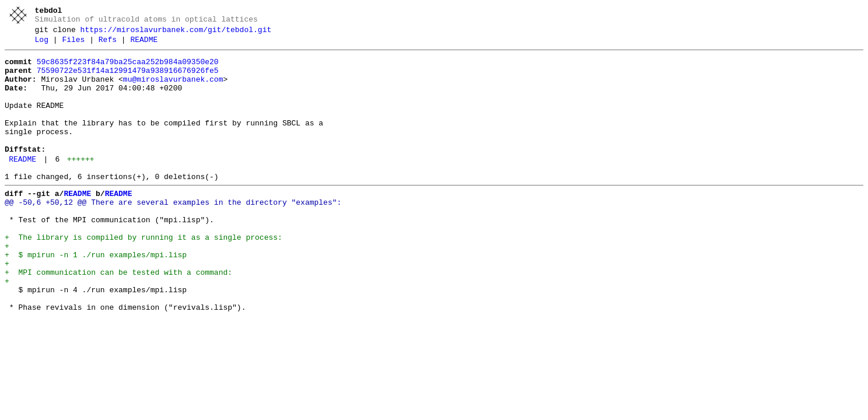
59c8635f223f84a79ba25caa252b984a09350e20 (128, 69)
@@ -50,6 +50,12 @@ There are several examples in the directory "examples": (173, 234)
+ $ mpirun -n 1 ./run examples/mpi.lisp (96, 297)
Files (73, 45)
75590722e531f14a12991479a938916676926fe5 (128, 79)
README (144, 45)
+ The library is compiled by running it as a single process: (143, 276)
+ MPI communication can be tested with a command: (118, 318)
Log (42, 45)
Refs (108, 45)
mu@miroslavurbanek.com (173, 90)
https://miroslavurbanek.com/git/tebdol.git (176, 33)
